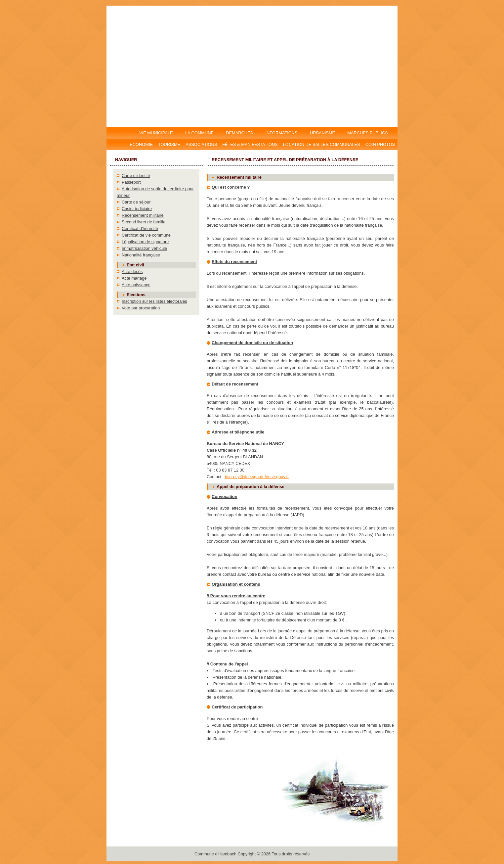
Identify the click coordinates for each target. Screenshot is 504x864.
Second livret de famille (144, 222)
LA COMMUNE (199, 133)
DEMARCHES (240, 133)
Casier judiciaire (137, 209)
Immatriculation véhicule (144, 248)
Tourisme (169, 144)
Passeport (131, 182)
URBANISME (322, 133)
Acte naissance (136, 285)
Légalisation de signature (145, 242)
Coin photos (380, 144)
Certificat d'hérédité (140, 228)
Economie (141, 144)
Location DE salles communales (322, 144)
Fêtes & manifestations (250, 144)
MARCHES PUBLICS (369, 133)
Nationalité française (141, 255)
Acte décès (132, 272)
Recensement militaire (143, 215)
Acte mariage (134, 278)
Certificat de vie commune (146, 235)
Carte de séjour (136, 202)
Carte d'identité (136, 176)
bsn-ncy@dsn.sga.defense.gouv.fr (257, 477)
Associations (201, 144)
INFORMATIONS (282, 133)
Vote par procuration (141, 308)
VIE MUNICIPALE (157, 133)
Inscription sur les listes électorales (154, 301)
